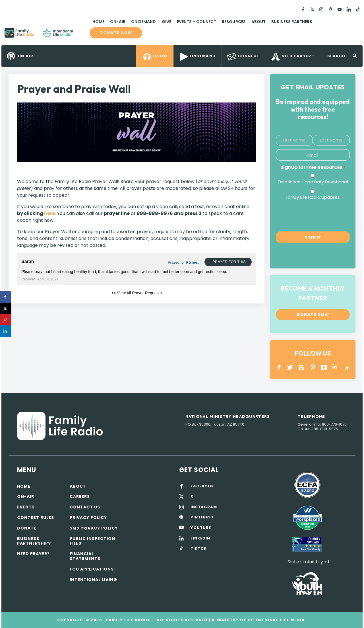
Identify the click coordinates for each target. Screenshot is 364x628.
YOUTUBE (324, 367)
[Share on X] (6, 308)
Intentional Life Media (276, 620)
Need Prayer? (33, 554)
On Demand (144, 22)
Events (26, 507)
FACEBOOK (202, 486)
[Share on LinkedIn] (6, 331)
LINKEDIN (335, 367)
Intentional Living (93, 580)
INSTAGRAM (302, 367)
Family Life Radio (81, 35)
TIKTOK (199, 549)
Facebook (279, 367)
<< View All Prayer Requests (136, 293)
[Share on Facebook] (6, 297)
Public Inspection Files (92, 541)
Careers (80, 496)
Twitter (290, 367)
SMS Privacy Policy (94, 528)
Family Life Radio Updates (313, 197)
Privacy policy (88, 518)
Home (98, 22)
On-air (26, 496)
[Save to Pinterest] (6, 320)
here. (50, 213)
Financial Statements (85, 556)
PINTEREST (313, 367)
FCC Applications (92, 569)
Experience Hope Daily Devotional (313, 182)
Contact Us (85, 507)
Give (167, 22)
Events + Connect (197, 22)
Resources (234, 22)
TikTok (347, 367)
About (258, 22)
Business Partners (292, 22)
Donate (27, 528)
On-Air (118, 22)
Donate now (116, 33)
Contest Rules (36, 518)
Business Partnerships (34, 541)
